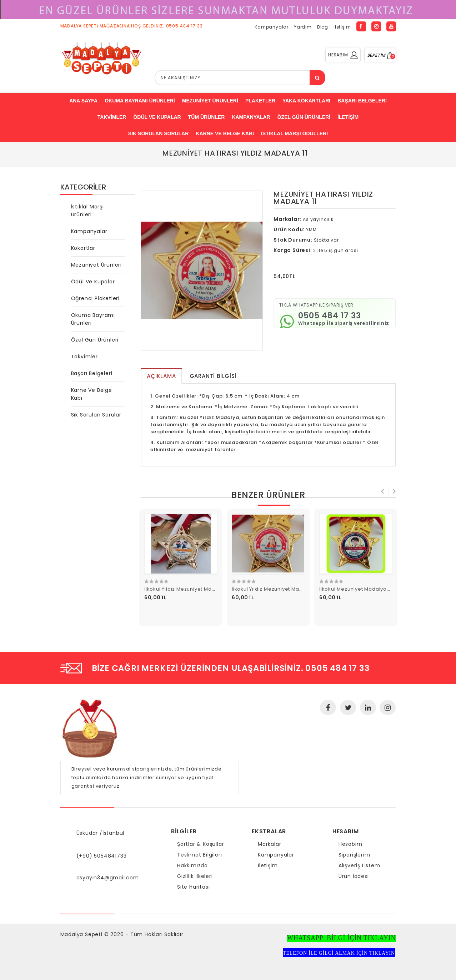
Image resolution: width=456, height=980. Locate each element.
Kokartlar (83, 248)
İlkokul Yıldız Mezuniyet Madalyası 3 (190, 589)
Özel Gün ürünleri (304, 117)
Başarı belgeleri (362, 101)
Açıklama (161, 376)
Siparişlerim (354, 855)
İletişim (342, 27)
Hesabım (350, 844)
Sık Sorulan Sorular (159, 133)
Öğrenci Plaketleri (95, 298)
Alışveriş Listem (359, 865)
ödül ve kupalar (157, 117)
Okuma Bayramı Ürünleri (93, 319)
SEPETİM (380, 55)
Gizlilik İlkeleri (195, 876)
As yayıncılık (318, 219)
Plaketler (260, 101)
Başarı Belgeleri (92, 373)
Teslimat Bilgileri (199, 855)
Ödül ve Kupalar (93, 282)
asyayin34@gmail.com (108, 878)
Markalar (269, 844)
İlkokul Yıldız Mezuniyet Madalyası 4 (277, 589)
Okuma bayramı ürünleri (140, 101)
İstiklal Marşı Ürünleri (87, 211)
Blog (323, 27)
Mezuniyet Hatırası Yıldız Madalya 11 (235, 153)
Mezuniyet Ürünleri (210, 101)
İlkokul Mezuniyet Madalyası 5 (357, 589)
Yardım (303, 27)
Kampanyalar (272, 27)
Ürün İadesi (354, 876)
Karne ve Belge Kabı (225, 133)
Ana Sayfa (83, 101)
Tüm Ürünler (207, 117)
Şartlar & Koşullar (201, 844)
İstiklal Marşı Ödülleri (294, 133)
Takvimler (112, 117)
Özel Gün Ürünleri (95, 340)
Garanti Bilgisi (213, 376)
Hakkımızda (192, 865)
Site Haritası (193, 887)
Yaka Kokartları (306, 101)
